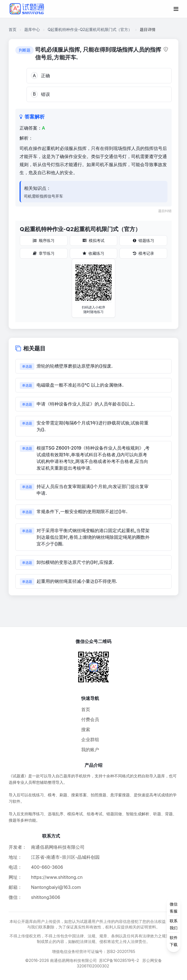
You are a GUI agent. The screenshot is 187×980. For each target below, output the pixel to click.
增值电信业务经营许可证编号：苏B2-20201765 (94, 951)
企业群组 (90, 739)
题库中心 (32, 29)
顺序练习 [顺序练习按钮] (44, 240)
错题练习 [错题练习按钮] (143, 240)
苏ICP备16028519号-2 (119, 960)
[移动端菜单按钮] (176, 9)
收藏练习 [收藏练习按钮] (93, 253)
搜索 (86, 729)
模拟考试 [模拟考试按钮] (93, 240)
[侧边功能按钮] (174, 924)
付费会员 (90, 719)
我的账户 (90, 749)
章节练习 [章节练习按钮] (44, 253)
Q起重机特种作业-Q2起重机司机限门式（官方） (90, 29)
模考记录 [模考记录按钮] (143, 253)
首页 (13, 29)
